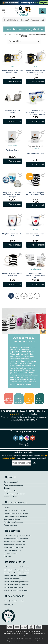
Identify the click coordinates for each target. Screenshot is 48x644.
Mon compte (8, 604)
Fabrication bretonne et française (16, 513)
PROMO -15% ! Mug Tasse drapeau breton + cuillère (36, 194)
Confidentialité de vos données (15, 516)
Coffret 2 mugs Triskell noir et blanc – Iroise (12, 72)
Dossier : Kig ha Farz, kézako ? (15, 587)
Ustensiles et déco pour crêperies (16, 573)
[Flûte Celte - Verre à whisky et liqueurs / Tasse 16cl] (36, 260)
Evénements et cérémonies (14, 547)
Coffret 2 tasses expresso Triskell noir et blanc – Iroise (36, 73)
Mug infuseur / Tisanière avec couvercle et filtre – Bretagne (12, 195)
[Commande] (24, 41)
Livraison (7, 507)
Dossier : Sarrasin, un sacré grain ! (16, 590)
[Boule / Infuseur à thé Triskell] (12, 97)
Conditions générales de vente (15, 494)
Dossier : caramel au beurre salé (16, 576)
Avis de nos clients (11, 497)
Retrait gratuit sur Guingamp (14, 544)
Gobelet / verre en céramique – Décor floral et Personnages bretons (36, 112)
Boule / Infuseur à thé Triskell (12, 111)
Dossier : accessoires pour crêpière (17, 581)
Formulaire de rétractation (14, 522)
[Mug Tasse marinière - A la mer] (12, 221)
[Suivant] (37, 296)
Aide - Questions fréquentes (14, 601)
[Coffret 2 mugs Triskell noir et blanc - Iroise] (12, 58)
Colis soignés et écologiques (14, 510)
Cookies (7, 488)
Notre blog (24, 444)
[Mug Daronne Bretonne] (36, 137)
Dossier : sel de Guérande (13, 579)
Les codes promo (10, 553)
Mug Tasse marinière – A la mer (12, 235)
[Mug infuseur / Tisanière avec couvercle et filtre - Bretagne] (12, 180)
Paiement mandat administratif (15, 541)
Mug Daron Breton (12, 150)
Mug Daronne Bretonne (36, 153)
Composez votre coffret (13, 550)
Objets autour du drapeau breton (16, 570)
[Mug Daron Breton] (12, 137)
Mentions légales (10, 491)
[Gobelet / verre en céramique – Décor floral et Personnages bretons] (36, 97)
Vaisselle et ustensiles (17, 34)
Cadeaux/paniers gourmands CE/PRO (17, 536)
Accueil (5, 34)
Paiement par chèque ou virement (16, 538)
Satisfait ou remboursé (12, 519)
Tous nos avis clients (30, 414)
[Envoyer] (43, 20)
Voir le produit (15, 82)
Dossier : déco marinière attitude (16, 584)
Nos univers (8, 556)
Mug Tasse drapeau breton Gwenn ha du (12, 274)
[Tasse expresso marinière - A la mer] (36, 221)
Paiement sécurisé (10, 525)
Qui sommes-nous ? (11, 482)
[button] (4, 11)
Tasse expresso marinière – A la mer (36, 235)
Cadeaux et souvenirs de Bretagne (16, 567)
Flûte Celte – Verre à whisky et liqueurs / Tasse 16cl (36, 275)
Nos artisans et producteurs (14, 485)
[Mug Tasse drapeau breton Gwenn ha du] (12, 260)
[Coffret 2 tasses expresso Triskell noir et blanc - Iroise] (36, 58)
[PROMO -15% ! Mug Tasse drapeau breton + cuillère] (36, 180)
